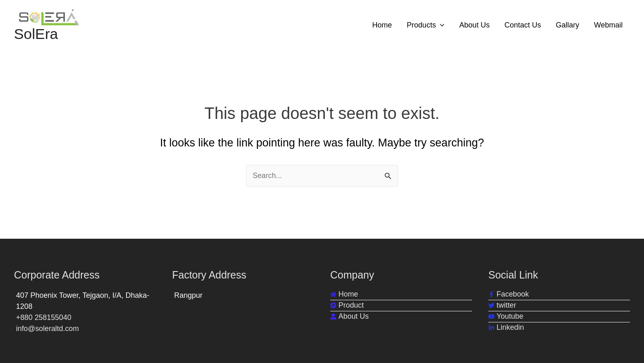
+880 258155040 (44, 317)
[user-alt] (350, 316)
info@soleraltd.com (48, 329)
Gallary (567, 25)
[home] (344, 294)
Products (425, 25)
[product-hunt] (347, 305)
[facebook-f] (509, 294)
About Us (474, 25)
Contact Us (523, 25)
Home (382, 25)
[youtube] (506, 316)
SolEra (36, 34)
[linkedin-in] (506, 328)
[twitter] (502, 305)
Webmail (608, 25)
